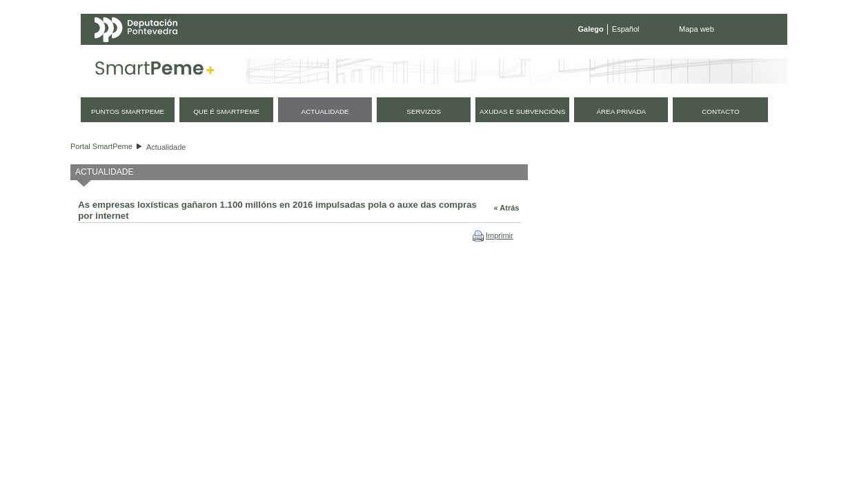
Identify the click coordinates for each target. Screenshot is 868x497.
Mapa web (697, 29)
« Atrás (507, 208)
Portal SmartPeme (101, 146)
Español (626, 29)
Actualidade (166, 147)
